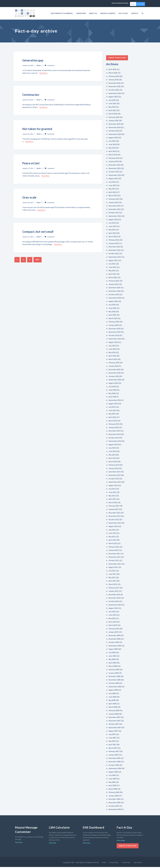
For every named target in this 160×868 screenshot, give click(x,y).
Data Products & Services (62, 13)
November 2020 (114, 292)
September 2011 (115, 565)
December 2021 (114, 248)
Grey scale (30, 198)
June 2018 (112, 391)
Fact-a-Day (121, 841)
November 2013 (114, 476)
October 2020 (114, 295)
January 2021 (113, 285)
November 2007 (114, 722)
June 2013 (112, 493)
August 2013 (113, 486)
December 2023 (114, 166)
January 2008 (113, 715)
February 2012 (114, 548)
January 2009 (113, 674)
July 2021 (112, 265)
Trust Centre (138, 863)
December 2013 (114, 473)
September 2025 (115, 94)
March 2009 (113, 667)
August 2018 (113, 384)
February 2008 (114, 711)
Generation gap (33, 61)
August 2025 (113, 98)
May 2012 (112, 538)
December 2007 (114, 718)
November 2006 (114, 763)
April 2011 (112, 582)
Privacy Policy (114, 863)
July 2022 (112, 224)
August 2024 (113, 139)
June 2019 (112, 350)
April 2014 (112, 459)
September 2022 (115, 217)
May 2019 (112, 353)
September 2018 (115, 381)
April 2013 (112, 500)
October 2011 (114, 561)
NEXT (37, 261)
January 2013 (113, 510)
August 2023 (113, 179)
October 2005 (114, 807)
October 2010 (114, 602)
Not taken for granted (38, 130)
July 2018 (112, 387)
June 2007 (112, 739)
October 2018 (114, 377)
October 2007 (114, 725)
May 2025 (112, 108)
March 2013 (113, 503)
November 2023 (114, 169)
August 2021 (113, 261)
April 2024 (112, 152)
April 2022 (112, 234)
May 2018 (112, 394)
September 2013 (115, 483)
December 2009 (114, 636)
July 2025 (112, 101)
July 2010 (112, 613)
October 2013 (114, 479)
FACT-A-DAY (123, 13)
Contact (135, 13)
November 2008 (114, 681)
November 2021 (114, 251)
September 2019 (115, 340)
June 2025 (112, 104)
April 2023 (112, 193)
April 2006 (112, 786)
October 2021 (114, 254)
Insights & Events (108, 13)
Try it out (18, 843)
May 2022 (112, 231)
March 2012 (113, 544)
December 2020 (114, 289)
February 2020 (114, 323)
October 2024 (114, 132)
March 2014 (113, 462)
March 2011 (113, 585)
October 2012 (114, 520)
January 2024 (113, 162)
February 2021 (114, 282)
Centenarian (31, 96)
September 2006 (115, 769)
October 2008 (114, 684)
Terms (104, 863)
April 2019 (112, 357)
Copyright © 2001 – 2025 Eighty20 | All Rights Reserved (81, 863)
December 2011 (114, 554)
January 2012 (113, 551)
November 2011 (114, 558)
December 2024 (114, 125)
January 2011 (113, 592)
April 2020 (112, 316)
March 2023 (113, 196)
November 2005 (114, 803)
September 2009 (115, 647)
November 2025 (114, 87)
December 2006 (114, 759)
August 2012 (113, 527)
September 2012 (115, 524)
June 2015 (112, 411)
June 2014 (112, 452)
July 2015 (112, 408)
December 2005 (114, 800)
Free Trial (141, 4)
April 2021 (112, 275)
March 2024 (113, 156)
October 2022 (114, 214)
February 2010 (114, 630)
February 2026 (114, 77)
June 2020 (112, 309)
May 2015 (112, 415)
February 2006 (114, 793)
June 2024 (112, 145)
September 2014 (115, 442)
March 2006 (113, 790)
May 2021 (112, 272)
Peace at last (31, 164)
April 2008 (112, 705)
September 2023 (115, 176)
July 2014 (112, 449)
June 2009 (112, 657)
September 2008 (115, 688)
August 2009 (113, 650)
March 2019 (113, 360)
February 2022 (114, 241)
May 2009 (112, 660)
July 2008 (112, 694)
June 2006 (112, 780)
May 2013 (112, 497)
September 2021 (115, 258)
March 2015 (113, 422)
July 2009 (112, 653)
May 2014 (112, 456)
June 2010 (112, 616)
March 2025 (113, 115)
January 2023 (113, 203)
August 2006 (113, 773)
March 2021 (113, 278)
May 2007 (112, 742)
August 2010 (113, 609)
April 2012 (112, 541)
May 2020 (112, 312)
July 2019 (112, 347)
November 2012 (114, 517)
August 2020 (113, 302)
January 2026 (113, 81)
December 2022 (114, 207)
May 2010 (112, 619)
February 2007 (114, 752)
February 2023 (114, 200)
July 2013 (112, 490)
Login (133, 4)
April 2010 (112, 623)
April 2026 (112, 70)
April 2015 (112, 418)
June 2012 (112, 534)
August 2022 (113, 220)
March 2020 (113, 319)
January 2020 (113, 326)
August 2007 (113, 732)
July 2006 (112, 776)
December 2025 (114, 84)
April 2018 (112, 398)
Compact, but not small (38, 233)
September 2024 (115, 135)
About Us (93, 13)
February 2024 (114, 159)
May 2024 (112, 149)
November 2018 (114, 374)
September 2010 (115, 606)
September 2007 (115, 728)
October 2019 (114, 336)
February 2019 (114, 364)
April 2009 (112, 664)
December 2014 (114, 432)
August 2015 (113, 404)
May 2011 (112, 578)
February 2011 (114, 589)
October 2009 (114, 643)
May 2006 (112, 783)
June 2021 (112, 268)
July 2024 (112, 142)
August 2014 (113, 445)
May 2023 (112, 190)
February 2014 (114, 466)
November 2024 (114, 128)
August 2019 (113, 343)
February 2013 (114, 507)
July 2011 (112, 572)
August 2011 (113, 568)
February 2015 (114, 425)
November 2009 (114, 640)
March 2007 (113, 749)
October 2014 (114, 439)
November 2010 (114, 599)
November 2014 (114, 435)
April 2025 (112, 111)
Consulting (81, 13)
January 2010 (113, 633)
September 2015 (115, 401)
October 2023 (114, 173)
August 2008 (113, 691)
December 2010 (114, 595)
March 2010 (113, 626)
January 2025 (113, 121)
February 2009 (114, 671)
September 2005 (115, 810)
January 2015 (113, 428)
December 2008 (114, 677)
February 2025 (114, 118)
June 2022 (112, 227)
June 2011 (112, 575)
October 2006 (114, 766)
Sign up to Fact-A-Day (117, 59)
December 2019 (114, 329)
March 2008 (113, 708)
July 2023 (112, 183)
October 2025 (114, 91)
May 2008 (112, 701)
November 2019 (114, 333)
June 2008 (112, 698)
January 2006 (113, 797)
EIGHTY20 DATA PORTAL (120, 3)
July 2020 (112, 306)
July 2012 (112, 531)
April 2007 (112, 746)
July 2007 (112, 735)
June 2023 (112, 186)
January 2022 (113, 244)
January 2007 (113, 756)
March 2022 (113, 237)
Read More (43, 74)
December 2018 (114, 370)
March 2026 (113, 74)
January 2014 (113, 469)
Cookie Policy (126, 863)
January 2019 (113, 367)
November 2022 (114, 210)
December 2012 (114, 514)
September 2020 (115, 299)
